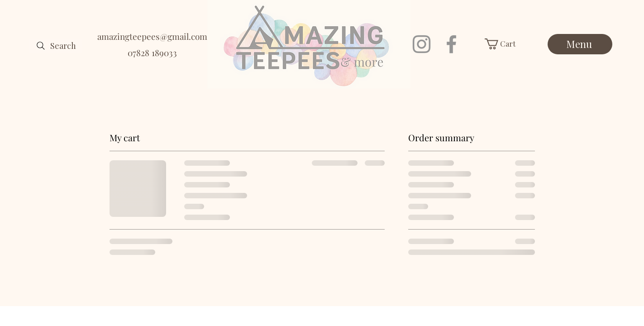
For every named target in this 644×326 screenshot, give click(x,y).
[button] (507, 44)
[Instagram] (422, 44)
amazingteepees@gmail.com (152, 36)
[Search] (55, 46)
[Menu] (580, 44)
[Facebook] (451, 44)
